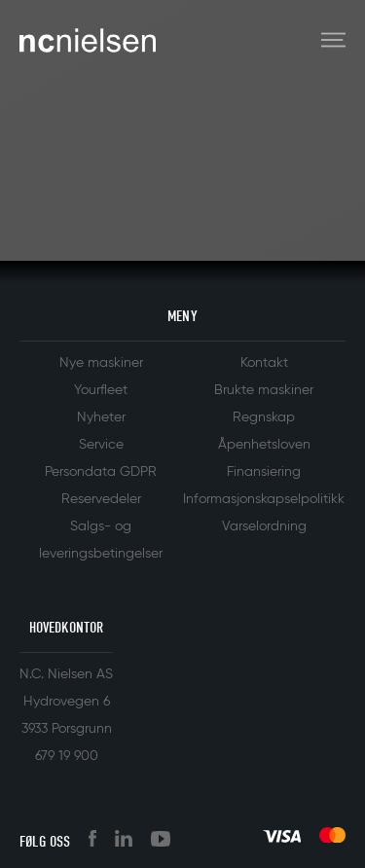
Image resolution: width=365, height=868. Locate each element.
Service (101, 445)
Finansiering (264, 472)
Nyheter (101, 417)
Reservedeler (101, 499)
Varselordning (264, 526)
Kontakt (264, 363)
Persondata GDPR (101, 472)
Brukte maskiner (264, 390)
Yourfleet (101, 390)
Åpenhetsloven (264, 445)
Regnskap (264, 417)
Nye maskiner (101, 363)
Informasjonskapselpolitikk (264, 499)
